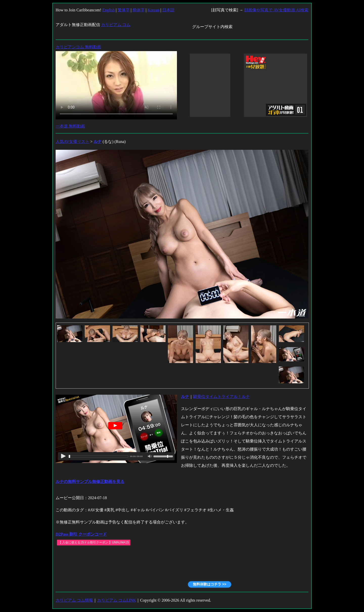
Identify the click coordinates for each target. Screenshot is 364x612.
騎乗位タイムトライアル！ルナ (221, 397)
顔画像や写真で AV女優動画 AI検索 (276, 10)
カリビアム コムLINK (117, 600)
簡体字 (139, 10)
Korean (153, 10)
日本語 (168, 10)
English (109, 10)
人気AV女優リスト (72, 142)
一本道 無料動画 (70, 126)
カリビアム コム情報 (74, 600)
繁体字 (124, 10)
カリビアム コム (116, 25)
